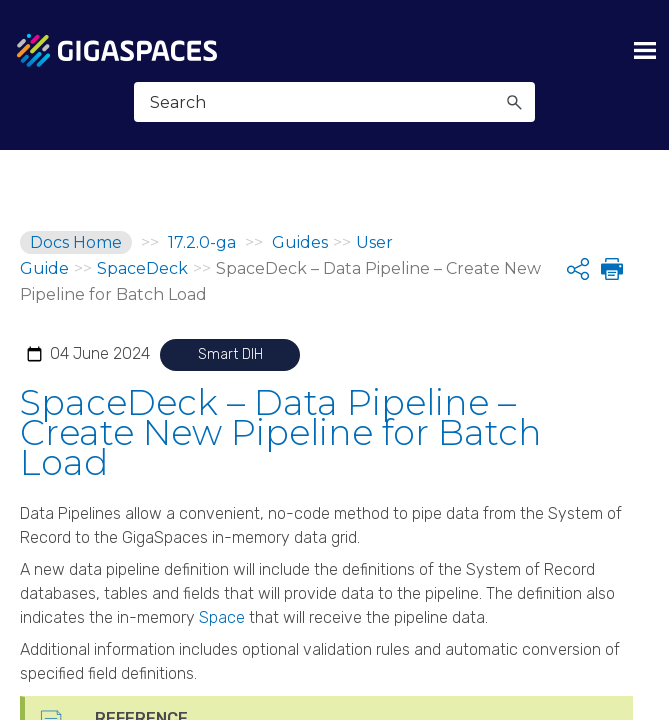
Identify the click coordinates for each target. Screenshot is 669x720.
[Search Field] (334, 102)
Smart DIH (230, 354)
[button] (514, 102)
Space (222, 617)
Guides (300, 242)
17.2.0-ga (202, 242)
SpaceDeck (142, 268)
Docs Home (76, 242)
